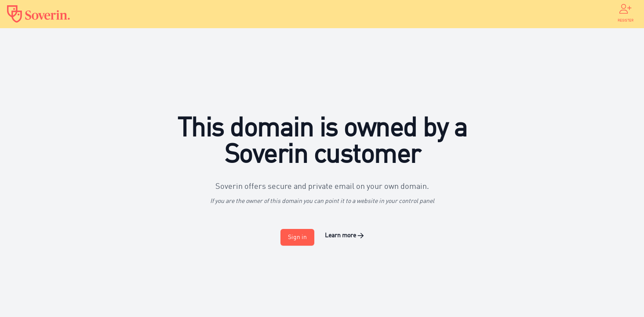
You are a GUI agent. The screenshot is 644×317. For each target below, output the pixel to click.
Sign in (297, 237)
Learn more (344, 236)
